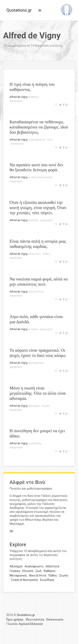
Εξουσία (33, 220)
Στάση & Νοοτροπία (40, 177)
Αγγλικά (24, 624)
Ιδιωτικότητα (35, 620)
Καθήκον (34, 97)
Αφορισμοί (16, 101)
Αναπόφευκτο (37, 140)
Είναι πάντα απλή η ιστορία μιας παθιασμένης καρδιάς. (38, 244)
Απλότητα (35, 254)
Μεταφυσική (36, 363)
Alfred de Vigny (18, 97)
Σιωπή (46, 406)
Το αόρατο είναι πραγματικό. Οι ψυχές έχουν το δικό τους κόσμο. (38, 353)
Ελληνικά (36, 624)
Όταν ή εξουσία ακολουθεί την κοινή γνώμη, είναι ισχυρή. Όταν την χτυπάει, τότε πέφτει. (38, 208)
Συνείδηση (35, 443)
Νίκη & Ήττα (36, 292)
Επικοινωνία (55, 620)
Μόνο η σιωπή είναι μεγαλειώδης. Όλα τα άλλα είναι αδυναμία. (38, 393)
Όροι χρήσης (15, 620)
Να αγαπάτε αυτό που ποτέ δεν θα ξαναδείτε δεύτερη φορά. (36, 167)
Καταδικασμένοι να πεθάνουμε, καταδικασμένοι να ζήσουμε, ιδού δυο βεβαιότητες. (39, 127)
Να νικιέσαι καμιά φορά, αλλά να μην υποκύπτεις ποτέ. (39, 282)
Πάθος (47, 254)
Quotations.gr (19, 10)
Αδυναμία (34, 406)
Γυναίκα (33, 329)
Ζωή (50, 140)
